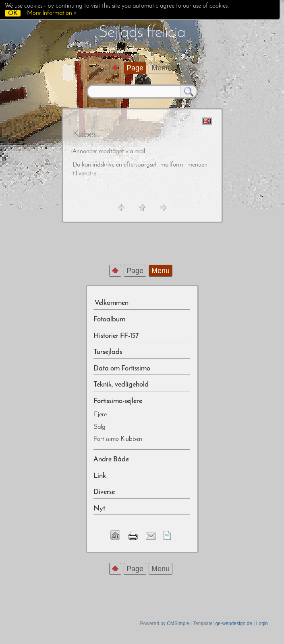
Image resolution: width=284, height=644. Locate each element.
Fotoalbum (109, 320)
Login (262, 623)
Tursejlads (108, 352)
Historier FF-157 (116, 336)
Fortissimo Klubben (118, 439)
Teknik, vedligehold (121, 385)
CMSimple (178, 623)
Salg (100, 427)
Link (100, 476)
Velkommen (111, 303)
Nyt (99, 509)
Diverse (104, 492)
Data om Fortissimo (122, 369)
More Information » (52, 13)
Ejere (100, 415)
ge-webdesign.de (233, 623)
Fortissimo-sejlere (118, 401)
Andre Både (111, 460)
